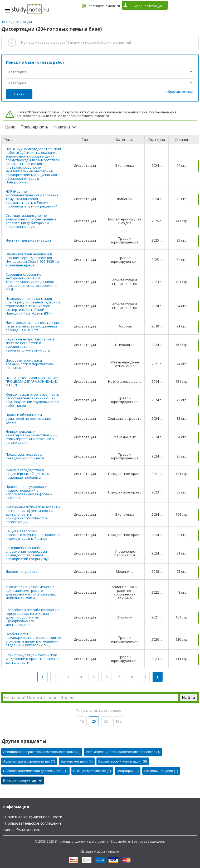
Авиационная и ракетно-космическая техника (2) (42, 752)
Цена (10, 127)
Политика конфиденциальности (34, 817)
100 (118, 721)
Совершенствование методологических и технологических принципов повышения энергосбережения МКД (32, 282)
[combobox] (100, 72)
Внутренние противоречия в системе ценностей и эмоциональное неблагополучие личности (30, 345)
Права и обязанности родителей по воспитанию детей (28, 418)
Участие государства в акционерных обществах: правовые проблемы (27, 474)
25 (94, 721)
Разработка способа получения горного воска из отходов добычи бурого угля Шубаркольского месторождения (32, 617)
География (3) (128, 771)
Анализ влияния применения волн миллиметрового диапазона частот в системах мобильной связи (31, 592)
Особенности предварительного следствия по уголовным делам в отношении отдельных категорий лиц (33, 639)
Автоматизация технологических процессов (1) (123, 752)
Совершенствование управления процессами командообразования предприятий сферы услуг (27, 553)
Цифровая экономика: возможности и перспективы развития (30, 364)
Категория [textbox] (17, 72)
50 (106, 721)
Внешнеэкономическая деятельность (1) (35, 771)
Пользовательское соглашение (33, 823)
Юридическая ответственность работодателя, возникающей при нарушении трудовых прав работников (32, 400)
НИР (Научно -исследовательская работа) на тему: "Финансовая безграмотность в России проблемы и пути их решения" (32, 199)
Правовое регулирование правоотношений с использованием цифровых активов (29, 492)
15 (82, 721)
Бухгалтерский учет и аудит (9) (123, 761)
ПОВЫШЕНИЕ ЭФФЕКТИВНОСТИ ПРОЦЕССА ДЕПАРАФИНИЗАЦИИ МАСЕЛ (32, 381)
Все (5, 22)
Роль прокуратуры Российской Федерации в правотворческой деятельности (33, 659)
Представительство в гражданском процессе (25, 456)
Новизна (62, 127)
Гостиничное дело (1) (161, 771)
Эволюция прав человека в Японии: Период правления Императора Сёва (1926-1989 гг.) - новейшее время (33, 260)
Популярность (34, 127)
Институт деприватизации (28, 240)
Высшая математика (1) (92, 771)
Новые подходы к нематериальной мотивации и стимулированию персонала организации (31, 437)
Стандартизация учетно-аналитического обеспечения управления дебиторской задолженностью (31, 221)
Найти (19, 94)
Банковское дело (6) (77, 761)
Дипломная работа (22, 571)
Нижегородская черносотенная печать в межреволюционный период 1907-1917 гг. (32, 326)
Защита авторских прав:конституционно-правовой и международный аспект (33, 535)
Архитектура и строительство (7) (29, 761)
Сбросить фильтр (180, 92)
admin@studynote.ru (104, 6)
